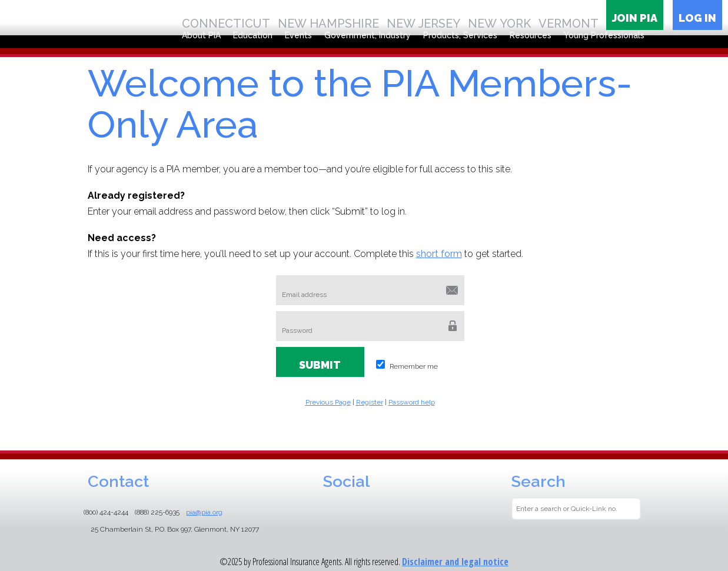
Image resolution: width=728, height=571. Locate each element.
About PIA (201, 35)
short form (439, 254)
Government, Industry (368, 35)
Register (370, 402)
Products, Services (460, 35)
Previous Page (328, 402)
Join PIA (635, 18)
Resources (531, 35)
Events (298, 35)
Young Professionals (604, 35)
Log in (697, 18)
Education (253, 35)
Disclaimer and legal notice (455, 562)
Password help (412, 402)
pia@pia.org (204, 512)
